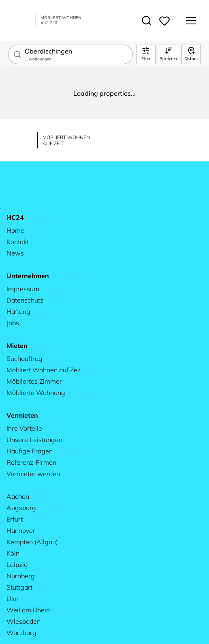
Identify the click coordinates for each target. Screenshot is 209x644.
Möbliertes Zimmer (34, 381)
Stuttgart (19, 587)
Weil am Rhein (28, 610)
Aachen (18, 496)
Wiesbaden (23, 621)
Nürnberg (21, 576)
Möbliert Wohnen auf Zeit (44, 370)
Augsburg (21, 508)
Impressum (23, 289)
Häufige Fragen (30, 451)
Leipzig (17, 565)
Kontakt (18, 242)
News (15, 253)
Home (15, 230)
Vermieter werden (33, 474)
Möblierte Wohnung (36, 393)
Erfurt (15, 519)
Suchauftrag (25, 358)
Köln (13, 553)
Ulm (13, 599)
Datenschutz (25, 300)
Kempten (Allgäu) (32, 542)
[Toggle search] (147, 21)
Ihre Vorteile (24, 428)
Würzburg (21, 633)
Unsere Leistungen (34, 440)
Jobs (13, 323)
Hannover (21, 530)
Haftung (18, 311)
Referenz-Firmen (31, 462)
